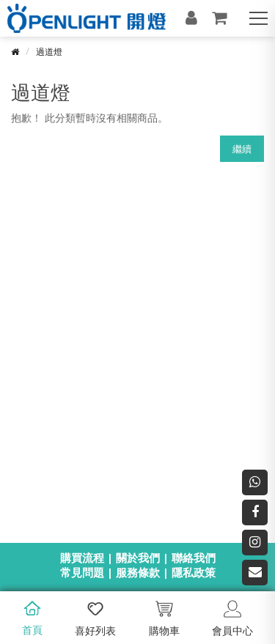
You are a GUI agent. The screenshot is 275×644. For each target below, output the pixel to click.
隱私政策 (194, 572)
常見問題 (82, 572)
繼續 (242, 149)
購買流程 (82, 558)
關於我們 (138, 558)
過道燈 (49, 52)
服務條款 (138, 572)
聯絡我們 (194, 558)
